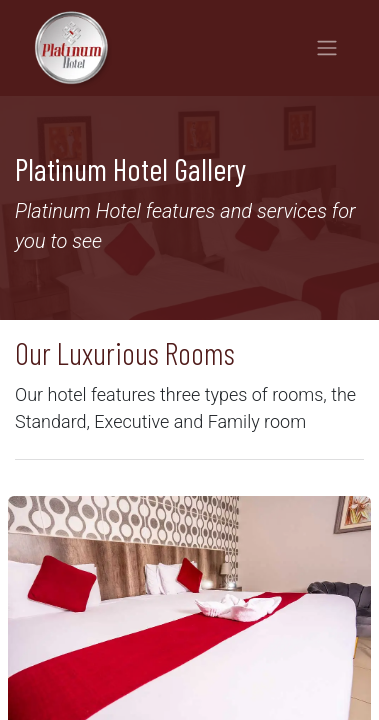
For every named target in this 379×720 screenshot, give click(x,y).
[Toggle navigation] (327, 48)
